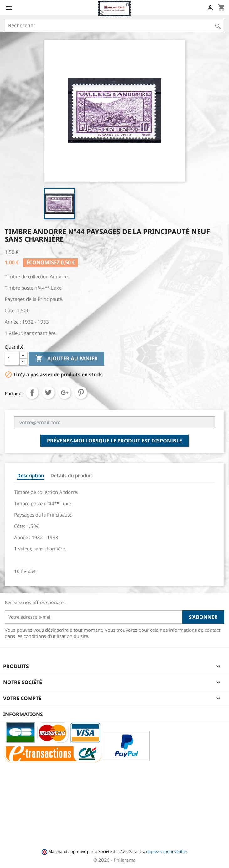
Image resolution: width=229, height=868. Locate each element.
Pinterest (81, 393)
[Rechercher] (114, 25)
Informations (23, 714)
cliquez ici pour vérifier (166, 852)
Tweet (48, 393)
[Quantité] (12, 359)
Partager (32, 393)
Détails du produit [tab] (71, 475)
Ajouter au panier (67, 359)
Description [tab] (31, 475)
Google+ (65, 393)
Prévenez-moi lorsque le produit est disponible (114, 441)
